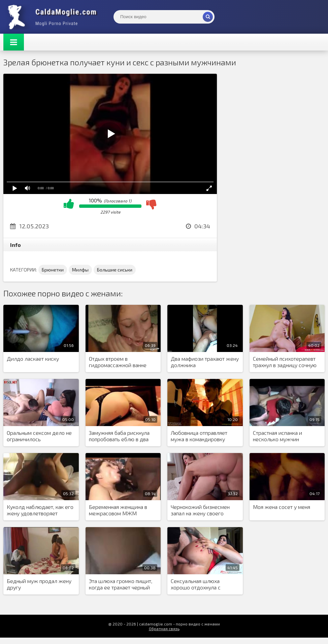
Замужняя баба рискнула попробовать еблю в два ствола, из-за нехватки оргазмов (119, 436)
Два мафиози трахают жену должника (205, 362)
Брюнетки (53, 270)
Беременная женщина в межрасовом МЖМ (118, 510)
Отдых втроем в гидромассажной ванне (118, 362)
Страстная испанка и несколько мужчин (277, 436)
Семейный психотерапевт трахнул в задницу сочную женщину (285, 362)
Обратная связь (164, 629)
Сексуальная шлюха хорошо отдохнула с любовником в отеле (196, 584)
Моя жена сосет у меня (282, 507)
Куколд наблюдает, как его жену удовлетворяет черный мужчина (40, 510)
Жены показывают (54, 17)
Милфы (80, 270)
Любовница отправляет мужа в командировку (199, 436)
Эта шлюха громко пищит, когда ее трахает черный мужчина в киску (121, 584)
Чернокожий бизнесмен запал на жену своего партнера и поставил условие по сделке (200, 510)
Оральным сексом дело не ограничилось (39, 436)
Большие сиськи (115, 270)
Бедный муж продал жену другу (39, 584)
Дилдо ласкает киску (33, 359)
